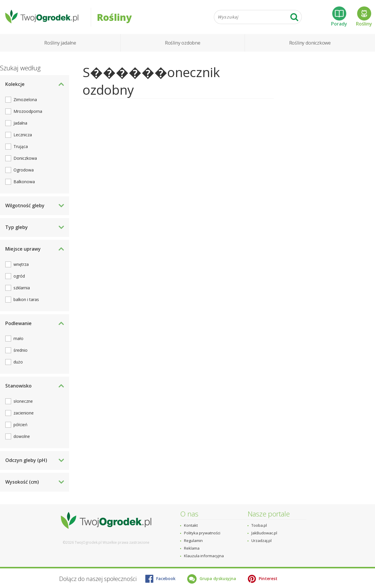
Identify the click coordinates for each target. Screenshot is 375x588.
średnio (21, 351)
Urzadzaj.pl (261, 541)
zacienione (24, 414)
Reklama (192, 548)
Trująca (21, 148)
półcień (21, 426)
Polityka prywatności (202, 533)
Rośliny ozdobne (183, 44)
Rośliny (364, 17)
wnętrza (21, 265)
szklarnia (22, 289)
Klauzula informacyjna (204, 556)
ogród (19, 277)
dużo (18, 363)
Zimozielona (25, 101)
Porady (339, 17)
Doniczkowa (25, 159)
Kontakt (191, 525)
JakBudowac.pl (264, 533)
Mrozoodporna (28, 112)
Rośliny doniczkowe (310, 44)
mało (18, 340)
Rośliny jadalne (60, 44)
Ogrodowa (24, 171)
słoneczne (23, 402)
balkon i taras (26, 300)
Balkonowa (24, 183)
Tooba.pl (259, 525)
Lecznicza (23, 136)
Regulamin (193, 541)
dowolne (22, 437)
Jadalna (20, 124)
